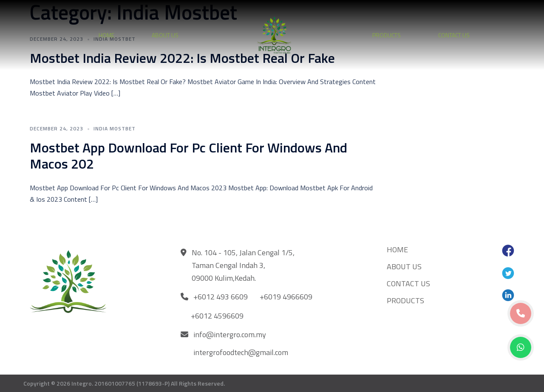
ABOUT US (165, 35)
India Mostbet (115, 128)
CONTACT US (454, 35)
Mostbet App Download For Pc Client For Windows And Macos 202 (188, 155)
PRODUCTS (387, 35)
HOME (106, 35)
